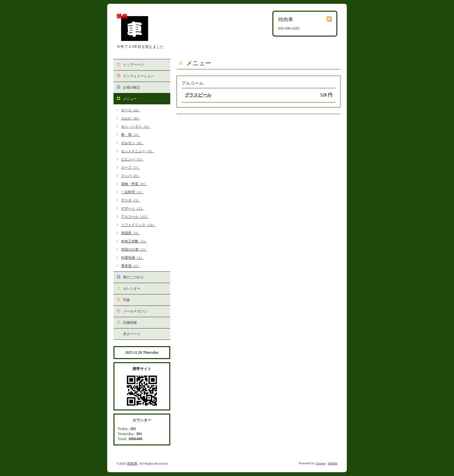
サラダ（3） (131, 200)
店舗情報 (130, 322)
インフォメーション (139, 76)
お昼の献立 (132, 87)
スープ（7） (131, 167)
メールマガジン (135, 311)
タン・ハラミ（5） (136, 126)
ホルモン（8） (132, 143)
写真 (126, 300)
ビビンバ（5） (132, 159)
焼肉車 (132, 463)
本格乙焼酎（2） (134, 241)
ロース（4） (131, 110)
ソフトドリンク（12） (138, 225)
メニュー (130, 99)
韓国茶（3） (131, 233)
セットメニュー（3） (138, 151)
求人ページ (132, 334)
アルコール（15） (135, 217)
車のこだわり (133, 277)
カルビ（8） (131, 118)
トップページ (133, 65)
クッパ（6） (131, 176)
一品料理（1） (132, 192)
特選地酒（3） (132, 258)
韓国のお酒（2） (134, 249)
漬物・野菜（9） (134, 184)
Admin (332, 463)
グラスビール (198, 95)
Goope (320, 463)
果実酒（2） (131, 266)
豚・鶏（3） (131, 135)
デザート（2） (132, 208)
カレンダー (132, 288)
